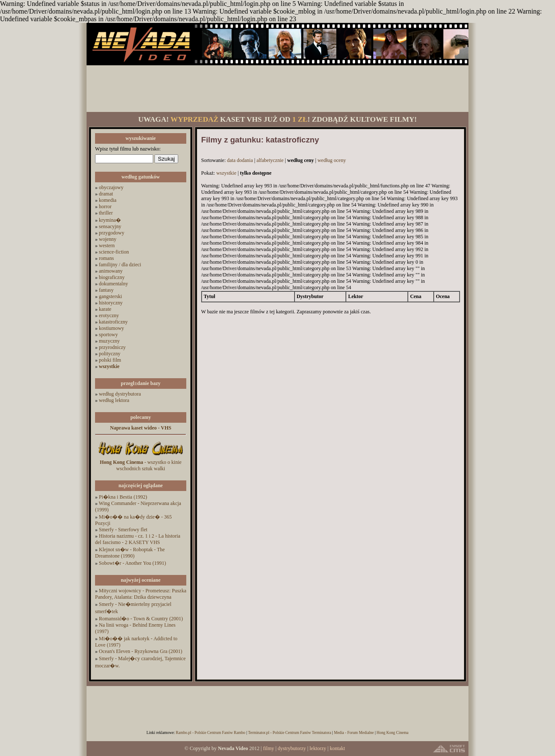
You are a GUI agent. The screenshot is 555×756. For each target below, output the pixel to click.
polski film (110, 360)
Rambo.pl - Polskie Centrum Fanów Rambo (210, 733)
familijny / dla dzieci (120, 265)
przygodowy (112, 233)
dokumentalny (114, 284)
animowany (111, 271)
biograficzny (112, 277)
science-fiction (114, 252)
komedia (108, 200)
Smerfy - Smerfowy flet (123, 530)
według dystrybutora (120, 394)
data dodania (240, 160)
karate (105, 309)
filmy (269, 748)
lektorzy (318, 748)
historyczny (111, 303)
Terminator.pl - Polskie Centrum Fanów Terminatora (289, 733)
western (107, 245)
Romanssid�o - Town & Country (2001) (141, 619)
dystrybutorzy (292, 748)
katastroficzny (113, 322)
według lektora (114, 400)
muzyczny (109, 341)
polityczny (110, 354)
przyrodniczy (112, 347)
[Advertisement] (277, 89)
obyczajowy (111, 187)
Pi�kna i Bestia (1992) (123, 497)
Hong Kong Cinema (392, 733)
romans (106, 258)
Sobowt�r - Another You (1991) (132, 563)
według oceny (332, 160)
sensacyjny (110, 226)
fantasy (106, 290)
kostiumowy (111, 328)
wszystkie (226, 173)
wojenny (108, 239)
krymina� (110, 220)
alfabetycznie (270, 160)
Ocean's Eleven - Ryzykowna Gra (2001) (141, 651)
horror (105, 206)
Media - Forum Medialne (354, 733)
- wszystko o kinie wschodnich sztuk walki (141, 465)
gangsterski (111, 296)
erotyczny (109, 315)
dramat (106, 194)
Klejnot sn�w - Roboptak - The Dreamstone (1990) (130, 553)
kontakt (337, 748)
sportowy (108, 335)
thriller (106, 213)
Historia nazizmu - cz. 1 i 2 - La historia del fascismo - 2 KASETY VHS (138, 539)
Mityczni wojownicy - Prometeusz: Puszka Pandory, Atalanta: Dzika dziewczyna (141, 594)
